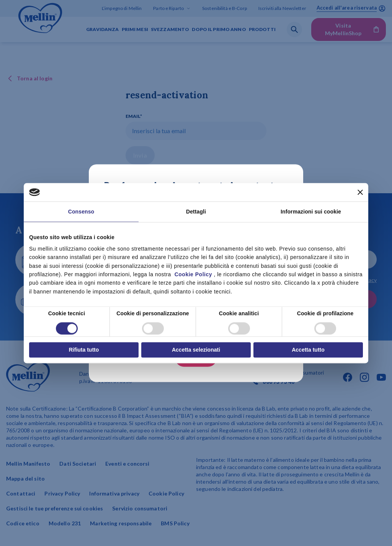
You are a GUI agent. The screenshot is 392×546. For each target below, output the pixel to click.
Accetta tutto (308, 350)
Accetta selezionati (196, 350)
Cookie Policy (193, 274)
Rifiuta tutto (84, 350)
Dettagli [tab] (196, 212)
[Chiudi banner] (360, 192)
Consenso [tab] (81, 212)
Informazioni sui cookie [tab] (311, 212)
